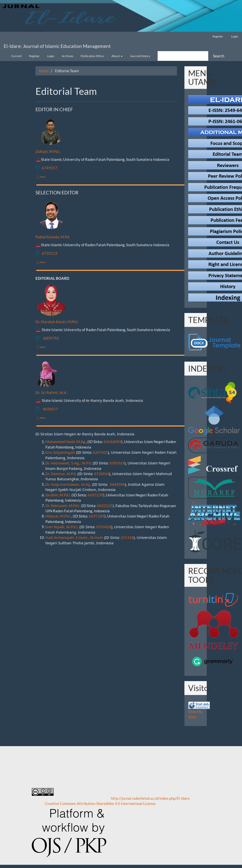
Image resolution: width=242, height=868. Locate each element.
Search (219, 56)
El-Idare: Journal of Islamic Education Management (57, 46)
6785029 (117, 463)
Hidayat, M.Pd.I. (58, 516)
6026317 (51, 409)
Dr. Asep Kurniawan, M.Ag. (68, 484)
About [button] (117, 56)
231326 (127, 537)
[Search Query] (183, 56)
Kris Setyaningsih (60, 452)
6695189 (97, 516)
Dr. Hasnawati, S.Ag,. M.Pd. (69, 463)
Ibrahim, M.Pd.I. (58, 495)
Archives (68, 56)
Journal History (140, 56)
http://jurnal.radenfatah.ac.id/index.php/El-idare (150, 798)
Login (235, 36)
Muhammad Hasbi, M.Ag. (66, 442)
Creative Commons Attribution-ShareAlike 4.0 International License (100, 803)
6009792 (51, 338)
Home (44, 71)
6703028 (104, 527)
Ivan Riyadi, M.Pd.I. (62, 527)
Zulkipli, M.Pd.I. (48, 151)
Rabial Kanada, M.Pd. (53, 237)
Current (16, 56)
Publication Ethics (92, 56)
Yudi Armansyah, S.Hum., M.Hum (74, 537)
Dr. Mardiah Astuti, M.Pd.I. (57, 322)
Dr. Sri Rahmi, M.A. (52, 392)
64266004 (112, 442)
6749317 (50, 168)
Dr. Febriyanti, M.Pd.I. (63, 506)
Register (218, 36)
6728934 (102, 474)
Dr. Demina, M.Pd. (61, 474)
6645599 (117, 484)
